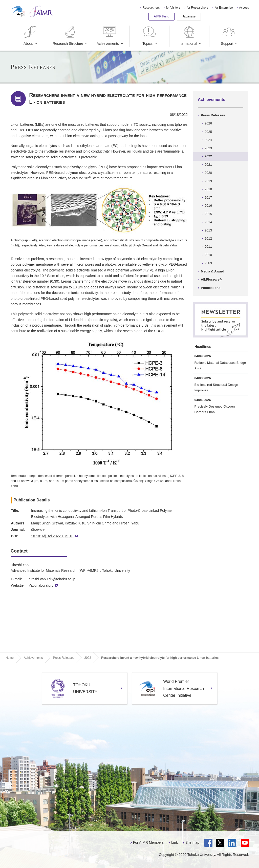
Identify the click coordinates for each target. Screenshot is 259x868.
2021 (208, 165)
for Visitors (173, 8)
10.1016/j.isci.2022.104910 (54, 536)
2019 (208, 181)
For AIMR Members (148, 842)
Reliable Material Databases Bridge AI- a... (220, 365)
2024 (208, 140)
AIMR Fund (161, 16)
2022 (208, 156)
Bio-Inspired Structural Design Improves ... (216, 387)
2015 (208, 214)
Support (229, 36)
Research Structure (68, 36)
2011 (208, 247)
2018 (208, 189)
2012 (208, 238)
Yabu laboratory (43, 585)
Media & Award (212, 271)
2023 (208, 148)
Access (244, 8)
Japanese (189, 16)
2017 (208, 197)
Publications (211, 288)
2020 (208, 173)
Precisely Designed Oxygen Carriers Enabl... (215, 409)
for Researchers (197, 8)
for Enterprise (224, 8)
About (30, 36)
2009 (208, 263)
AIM (211, 279)
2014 (208, 222)
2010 (208, 255)
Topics (149, 36)
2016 (208, 206)
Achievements (108, 36)
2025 (208, 132)
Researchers (151, 8)
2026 (208, 123)
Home (10, 658)
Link (175, 842)
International (187, 36)
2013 (208, 230)
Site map (192, 842)
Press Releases (213, 115)
